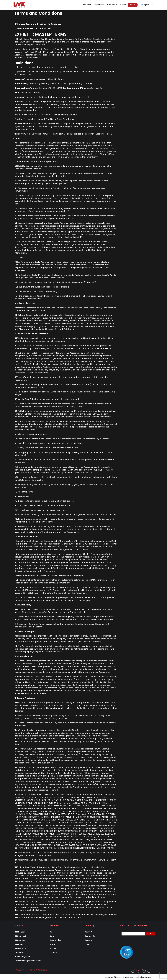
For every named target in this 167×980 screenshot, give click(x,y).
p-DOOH (53, 948)
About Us (89, 932)
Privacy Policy (22, 970)
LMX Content (20, 940)
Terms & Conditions (38, 970)
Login (133, 5)
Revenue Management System (28, 961)
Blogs (52, 932)
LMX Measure (20, 948)
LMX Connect (20, 936)
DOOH (52, 944)
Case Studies (55, 940)
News (52, 936)
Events (123, 5)
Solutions (86, 5)
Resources (98, 5)
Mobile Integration (22, 957)
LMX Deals (19, 944)
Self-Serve (19, 952)
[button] (152, 4)
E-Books (53, 952)
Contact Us (90, 936)
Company (112, 5)
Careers (88, 940)
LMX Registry (20, 932)
